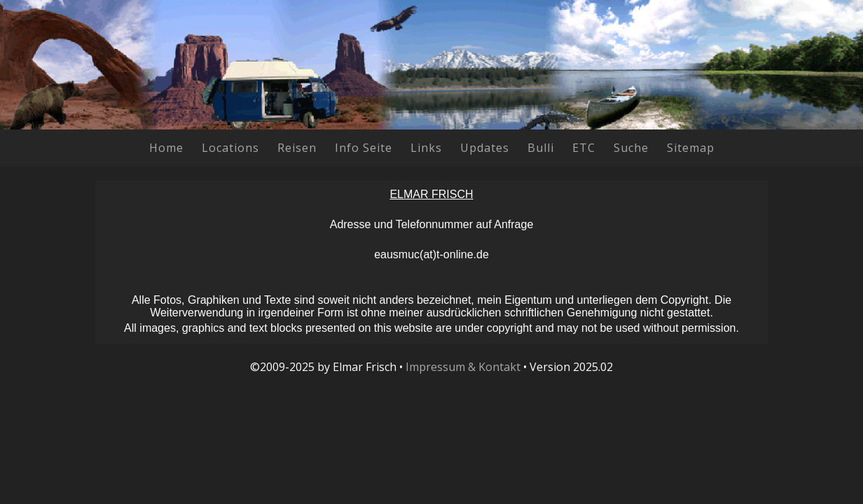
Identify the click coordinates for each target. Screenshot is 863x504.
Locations (230, 148)
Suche (631, 148)
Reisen (297, 148)
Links (426, 148)
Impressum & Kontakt (463, 367)
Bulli (541, 148)
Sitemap (691, 148)
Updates (485, 148)
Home (166, 148)
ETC (584, 148)
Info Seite (364, 148)
